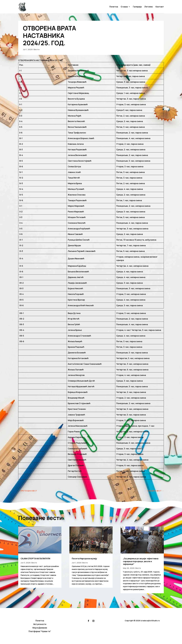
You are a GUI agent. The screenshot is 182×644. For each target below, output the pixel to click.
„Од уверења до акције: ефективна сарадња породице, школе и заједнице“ (141, 561)
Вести (37, 49)
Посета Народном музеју (84, 559)
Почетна (114, 7)
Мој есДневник (40, 628)
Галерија (137, 7)
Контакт (160, 7)
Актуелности (40, 624)
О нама (124, 7)
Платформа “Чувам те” (40, 631)
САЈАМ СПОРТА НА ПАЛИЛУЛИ (35, 559)
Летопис (149, 7)
